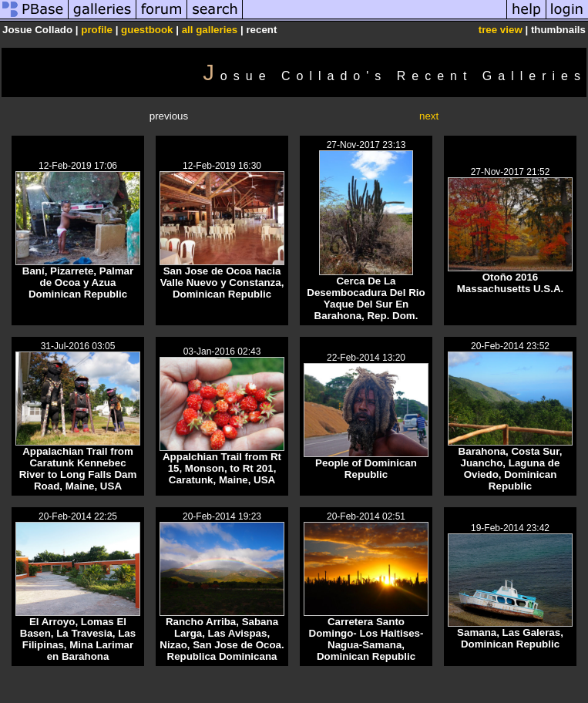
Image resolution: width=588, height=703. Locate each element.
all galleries (210, 30)
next (429, 116)
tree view (501, 30)
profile (97, 30)
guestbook (147, 30)
